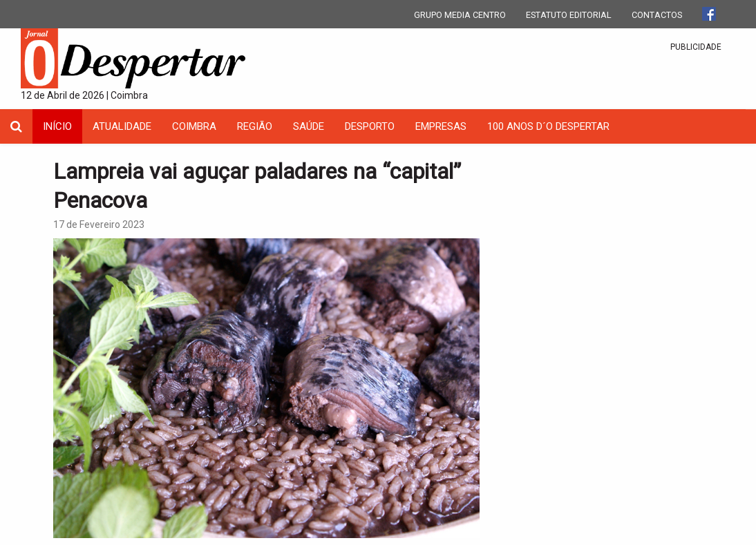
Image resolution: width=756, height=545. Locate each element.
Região (255, 126)
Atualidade (122, 126)
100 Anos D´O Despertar (548, 126)
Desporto (370, 126)
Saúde (309, 126)
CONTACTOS (657, 15)
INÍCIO (57, 126)
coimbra (194, 126)
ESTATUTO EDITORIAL (569, 15)
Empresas (441, 126)
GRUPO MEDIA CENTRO (460, 15)
